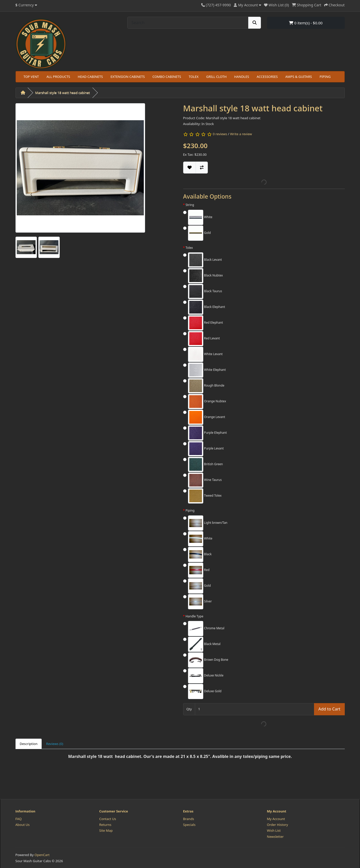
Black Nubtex (205, 276)
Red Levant (204, 339)
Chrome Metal (206, 629)
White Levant (205, 354)
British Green (205, 464)
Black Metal (204, 644)
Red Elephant (206, 323)
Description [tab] (29, 744)
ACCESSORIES (267, 77)
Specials (189, 825)
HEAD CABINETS (90, 77)
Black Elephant (207, 307)
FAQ (19, 819)
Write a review (241, 134)
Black (200, 554)
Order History (278, 825)
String (190, 205)
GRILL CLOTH (216, 77)
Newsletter (275, 837)
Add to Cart (329, 709)
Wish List (274, 830)
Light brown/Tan (208, 523)
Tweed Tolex (205, 496)
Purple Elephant (207, 433)
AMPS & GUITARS (299, 77)
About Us (23, 825)
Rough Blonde (206, 386)
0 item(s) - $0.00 (306, 23)
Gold (199, 233)
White (200, 217)
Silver (200, 602)
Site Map (106, 830)
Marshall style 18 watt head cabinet (63, 93)
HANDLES (242, 77)
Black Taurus (205, 291)
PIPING (325, 77)
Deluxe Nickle (206, 676)
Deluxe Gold (205, 691)
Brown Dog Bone (208, 660)
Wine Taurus (205, 480)
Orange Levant (207, 417)
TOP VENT (31, 77)
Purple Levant (206, 449)
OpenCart (42, 855)
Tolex (189, 248)
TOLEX (194, 77)
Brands (189, 819)
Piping (190, 510)
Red (199, 570)
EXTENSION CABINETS (128, 77)
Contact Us (108, 819)
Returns (105, 825)
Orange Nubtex (207, 402)
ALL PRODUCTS (58, 77)
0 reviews (220, 134)
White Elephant (207, 370)
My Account (276, 819)
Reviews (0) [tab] (54, 744)
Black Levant (205, 260)
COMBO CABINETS (167, 77)
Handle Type (194, 616)
